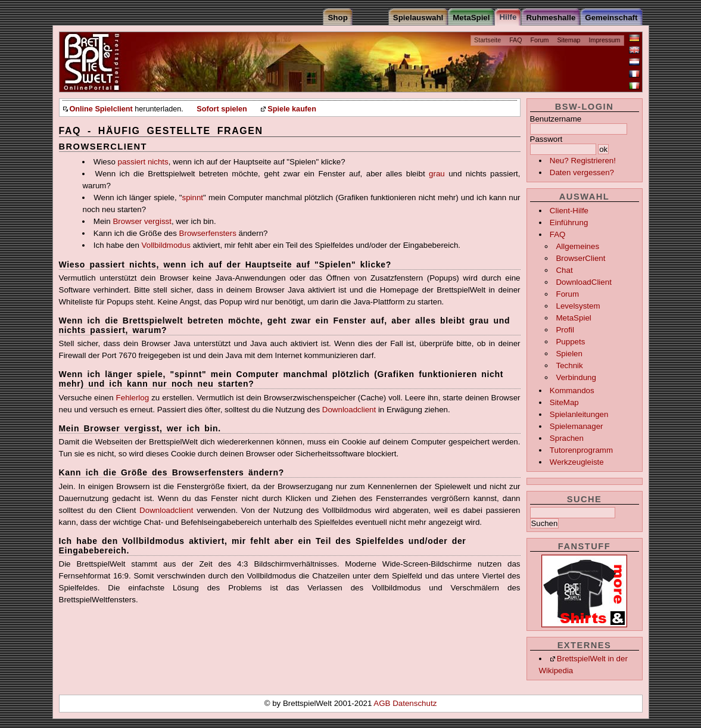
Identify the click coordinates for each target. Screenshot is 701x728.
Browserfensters (208, 233)
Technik (569, 365)
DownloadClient (583, 282)
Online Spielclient (101, 109)
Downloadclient (349, 410)
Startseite (487, 40)
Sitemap (568, 40)
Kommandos (572, 391)
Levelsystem (578, 306)
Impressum (605, 40)
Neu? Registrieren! (583, 161)
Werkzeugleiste (577, 462)
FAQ (515, 40)
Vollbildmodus (166, 245)
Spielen (569, 354)
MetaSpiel (573, 318)
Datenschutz (415, 703)
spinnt (193, 197)
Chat (564, 270)
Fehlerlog (133, 398)
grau (437, 174)
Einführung (569, 223)
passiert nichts (143, 162)
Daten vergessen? (582, 172)
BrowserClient (580, 258)
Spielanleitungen (579, 414)
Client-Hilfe (569, 211)
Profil (565, 330)
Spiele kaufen (292, 109)
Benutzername (556, 119)
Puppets (570, 342)
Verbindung (576, 377)
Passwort (546, 139)
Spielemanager (577, 426)
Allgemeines (577, 246)
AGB (383, 703)
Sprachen (567, 438)
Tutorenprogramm (581, 450)
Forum (540, 40)
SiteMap (564, 402)
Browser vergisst (142, 221)
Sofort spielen (222, 109)
